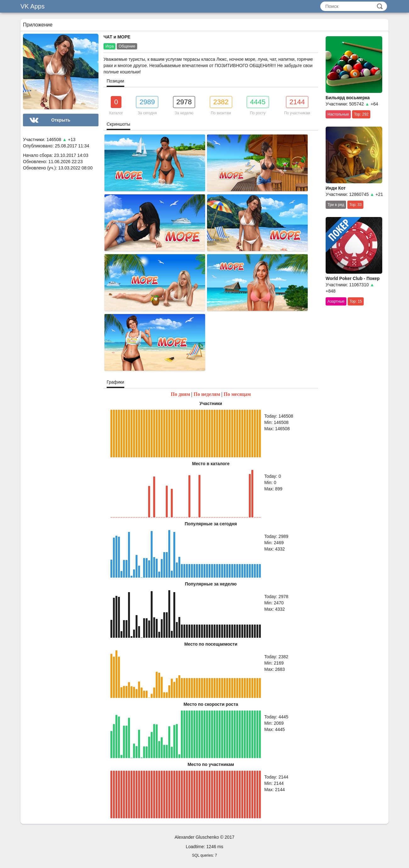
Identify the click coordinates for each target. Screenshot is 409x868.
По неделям (207, 394)
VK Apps (33, 6)
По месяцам (237, 394)
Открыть (61, 120)
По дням (180, 394)
